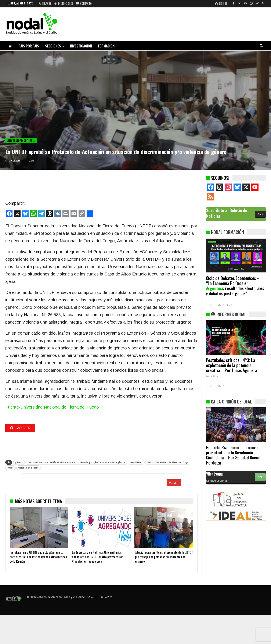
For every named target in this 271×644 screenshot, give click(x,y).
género (19, 463)
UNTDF (10, 468)
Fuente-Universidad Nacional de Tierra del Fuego (52, 407)
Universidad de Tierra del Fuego (22, 140)
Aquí (260, 214)
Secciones (53, 46)
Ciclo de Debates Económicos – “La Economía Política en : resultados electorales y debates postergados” (235, 286)
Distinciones (64, 3)
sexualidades (136, 463)
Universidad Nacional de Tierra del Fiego (168, 463)
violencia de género (28, 468)
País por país (29, 46)
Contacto (84, 3)
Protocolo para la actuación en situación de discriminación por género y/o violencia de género (76, 463)
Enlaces (45, 3)
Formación (106, 46)
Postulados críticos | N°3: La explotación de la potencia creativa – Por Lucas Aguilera (232, 365)
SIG (221, 305)
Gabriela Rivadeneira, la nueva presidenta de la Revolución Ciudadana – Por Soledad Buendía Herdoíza (235, 455)
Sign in (221, 3)
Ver (260, 477)
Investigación (81, 46)
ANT (211, 305)
